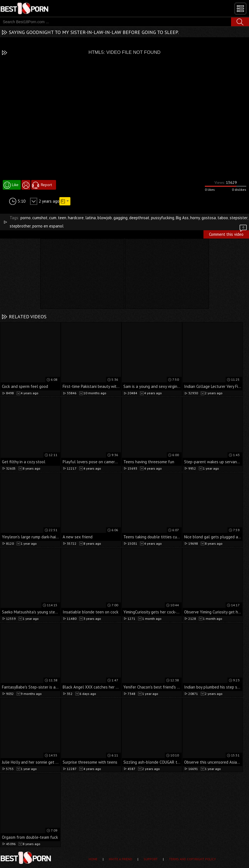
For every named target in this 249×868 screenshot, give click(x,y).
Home (93, 859)
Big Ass (182, 218)
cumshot (40, 218)
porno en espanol (48, 226)
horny (195, 218)
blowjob (105, 218)
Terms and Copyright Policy (192, 859)
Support (151, 859)
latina (91, 218)
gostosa (209, 218)
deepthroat (139, 218)
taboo (223, 218)
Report (46, 185)
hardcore (76, 218)
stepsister (239, 218)
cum (53, 218)
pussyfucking (163, 218)
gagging (120, 218)
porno (26, 218)
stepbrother (20, 226)
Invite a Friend (120, 859)
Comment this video (228, 234)
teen (62, 218)
